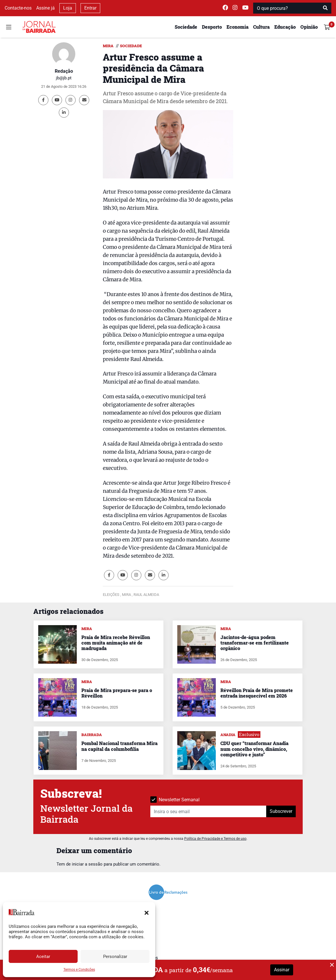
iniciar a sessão (87, 864)
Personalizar (115, 957)
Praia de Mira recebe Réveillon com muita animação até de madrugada (116, 643)
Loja (68, 8)
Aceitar (43, 957)
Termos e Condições (79, 970)
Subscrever (281, 811)
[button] (147, 912)
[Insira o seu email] (208, 811)
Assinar (282, 970)
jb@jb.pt (64, 78)
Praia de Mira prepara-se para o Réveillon (117, 693)
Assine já (45, 8)
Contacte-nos (18, 8)
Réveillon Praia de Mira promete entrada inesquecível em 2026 (257, 693)
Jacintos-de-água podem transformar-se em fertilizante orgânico (255, 643)
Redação (64, 71)
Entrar (90, 8)
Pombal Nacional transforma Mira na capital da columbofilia (119, 746)
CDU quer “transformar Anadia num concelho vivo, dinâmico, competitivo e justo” (254, 749)
